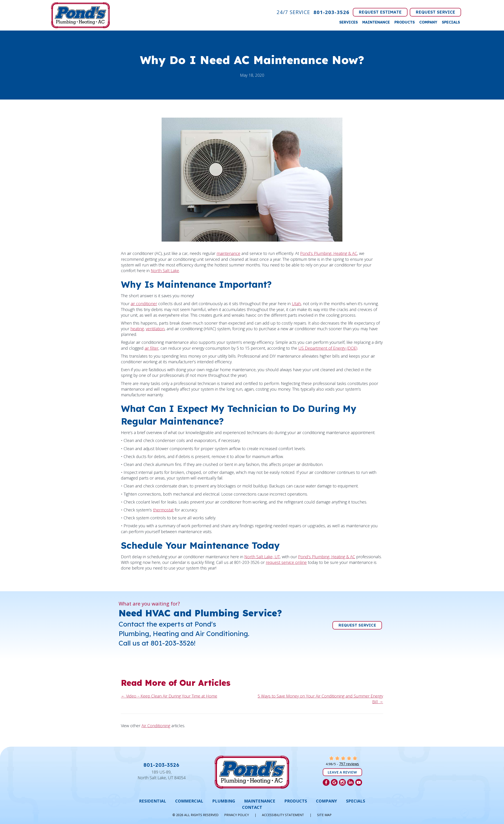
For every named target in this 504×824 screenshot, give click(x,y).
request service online (286, 562)
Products (405, 22)
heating (137, 329)
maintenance (228, 253)
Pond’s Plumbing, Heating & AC (329, 253)
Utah (296, 304)
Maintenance (376, 22)
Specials (451, 22)
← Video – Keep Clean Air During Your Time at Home (169, 696)
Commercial (189, 801)
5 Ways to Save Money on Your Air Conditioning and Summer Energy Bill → (320, 699)
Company (428, 22)
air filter (152, 348)
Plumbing (224, 801)
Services (349, 22)
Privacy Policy (237, 815)
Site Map (324, 815)
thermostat (163, 510)
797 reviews (349, 764)
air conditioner (144, 304)
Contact (252, 807)
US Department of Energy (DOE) (328, 348)
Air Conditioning (156, 726)
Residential (153, 801)
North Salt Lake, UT (262, 557)
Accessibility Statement (283, 815)
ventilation (155, 329)
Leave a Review (342, 772)
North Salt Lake (165, 271)
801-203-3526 (331, 12)
